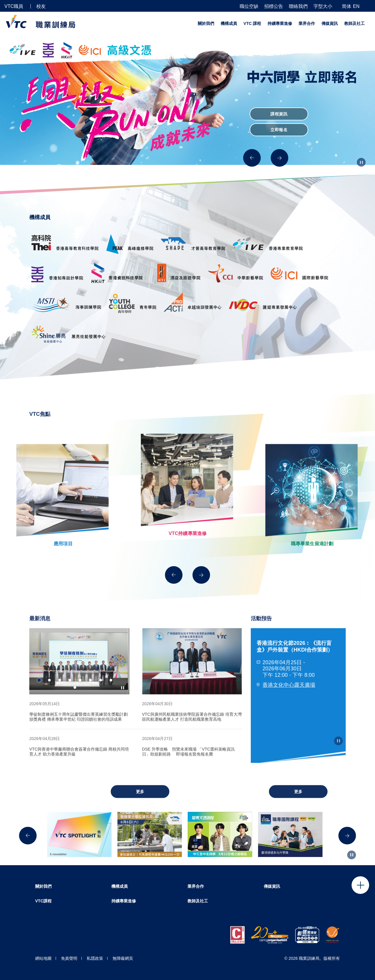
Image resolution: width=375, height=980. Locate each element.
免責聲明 (69, 958)
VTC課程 (43, 901)
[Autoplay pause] (361, 162)
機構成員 (229, 23)
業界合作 (307, 23)
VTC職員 (14, 6)
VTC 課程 (252, 23)
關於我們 (206, 23)
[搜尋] (368, 6)
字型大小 (323, 6)
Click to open (360, 885)
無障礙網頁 (123, 958)
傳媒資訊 (330, 23)
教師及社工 (354, 23)
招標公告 (274, 6)
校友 (41, 6)
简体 (347, 6)
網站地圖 (43, 958)
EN (356, 6)
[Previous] (252, 158)
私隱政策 (95, 958)
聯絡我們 (298, 6)
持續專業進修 (280, 23)
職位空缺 (249, 6)
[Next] (279, 158)
